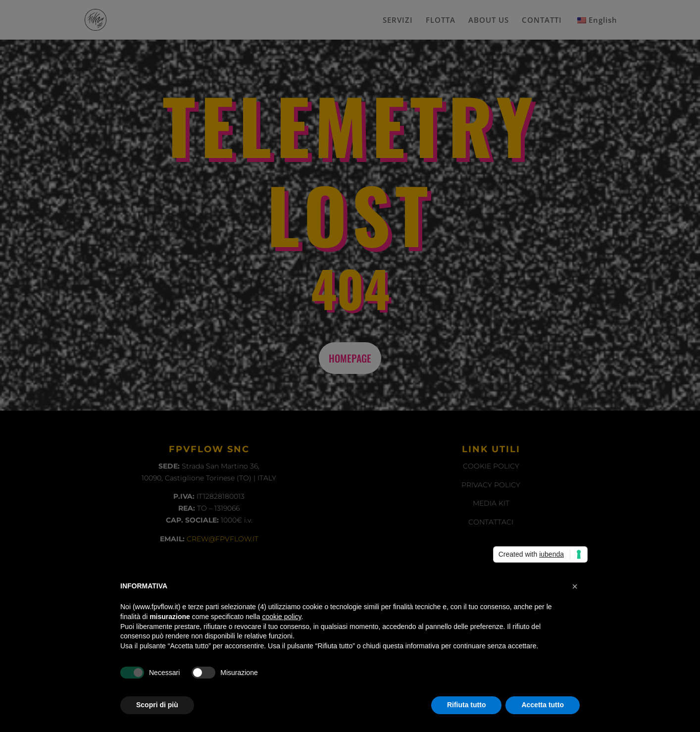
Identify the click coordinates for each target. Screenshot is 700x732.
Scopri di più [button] (157, 705)
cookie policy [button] (281, 617)
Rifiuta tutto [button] (467, 705)
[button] (575, 586)
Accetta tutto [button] (543, 705)
